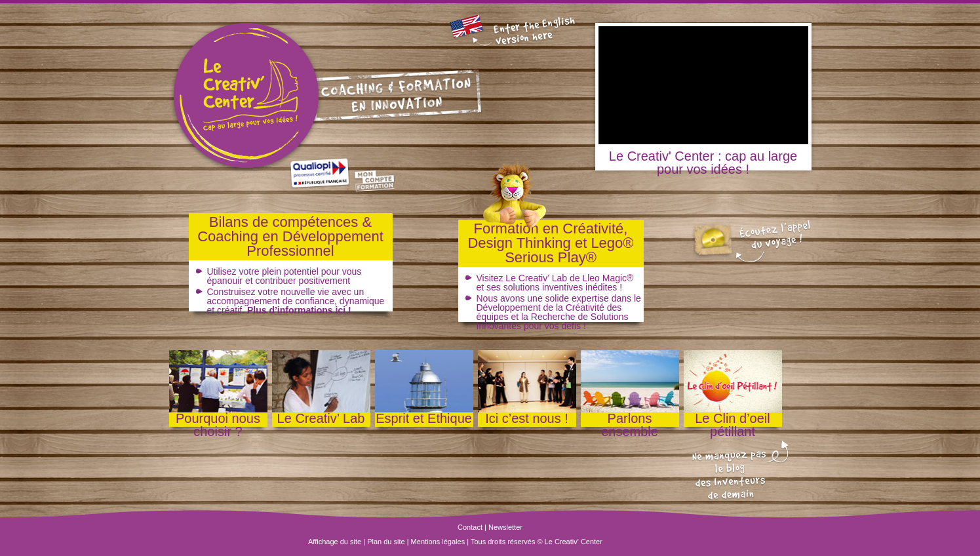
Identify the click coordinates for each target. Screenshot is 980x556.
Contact (470, 527)
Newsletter (505, 527)
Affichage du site (335, 542)
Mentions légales (438, 542)
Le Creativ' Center (235, 97)
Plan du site (386, 542)
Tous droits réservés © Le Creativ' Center (537, 542)
